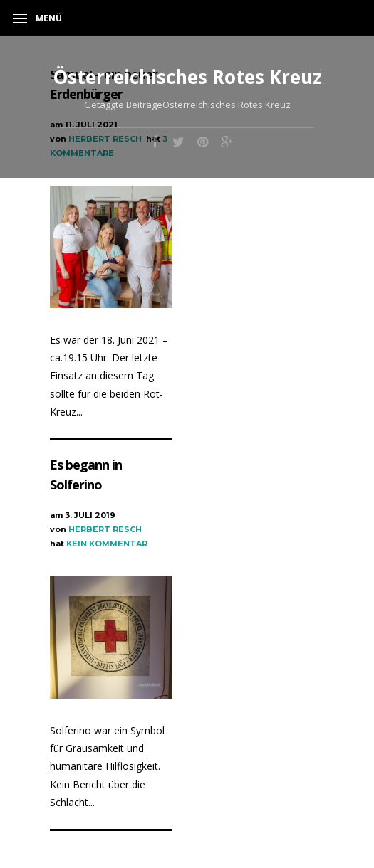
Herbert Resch (105, 529)
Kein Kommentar (107, 544)
